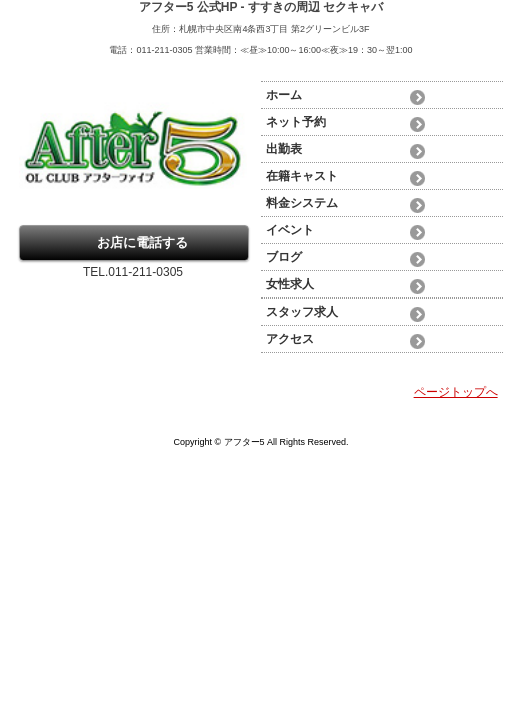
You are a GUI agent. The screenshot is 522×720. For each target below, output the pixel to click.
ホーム (284, 95)
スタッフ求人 (302, 312)
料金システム (302, 203)
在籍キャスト (302, 176)
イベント (290, 230)
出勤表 (284, 149)
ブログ (284, 257)
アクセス (290, 339)
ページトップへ (456, 392)
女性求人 (290, 284)
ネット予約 (296, 122)
